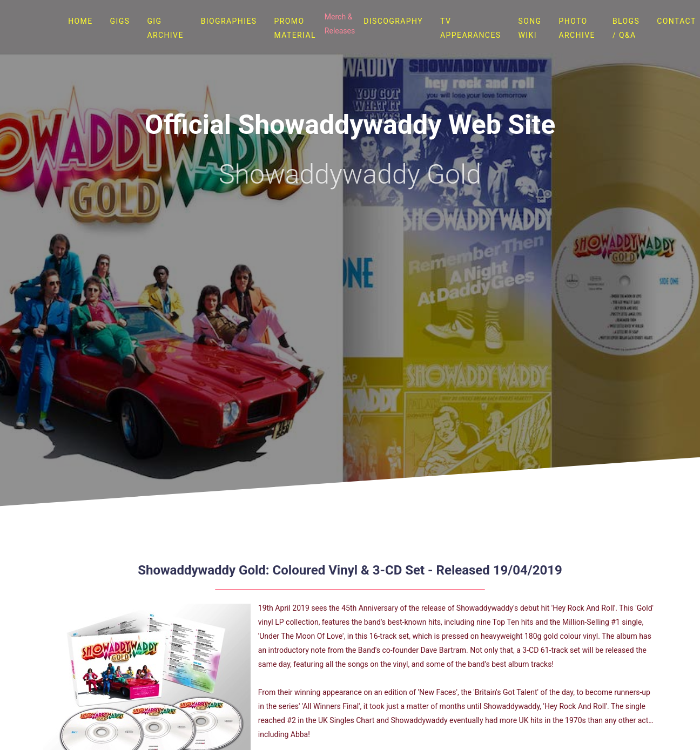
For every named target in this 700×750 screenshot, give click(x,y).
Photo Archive (577, 28)
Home (80, 21)
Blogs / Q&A (626, 28)
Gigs (120, 21)
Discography (393, 21)
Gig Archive (165, 28)
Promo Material (295, 28)
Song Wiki (530, 28)
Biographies (229, 21)
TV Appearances (470, 28)
